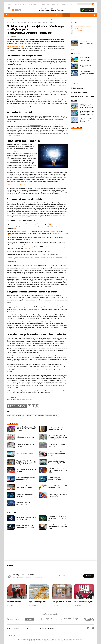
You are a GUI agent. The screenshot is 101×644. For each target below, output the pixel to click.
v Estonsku (28, 249)
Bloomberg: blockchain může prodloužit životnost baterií (56, 429)
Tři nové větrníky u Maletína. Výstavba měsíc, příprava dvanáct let (86, 120)
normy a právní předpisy (47, 19)
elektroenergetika (11, 19)
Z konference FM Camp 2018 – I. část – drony (56, 445)
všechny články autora (27, 400)
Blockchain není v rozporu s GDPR (25, 437)
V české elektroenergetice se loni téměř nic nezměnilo (25, 479)
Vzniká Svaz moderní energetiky (25, 454)
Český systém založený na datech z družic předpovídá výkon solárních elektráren (26, 429)
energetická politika (28, 19)
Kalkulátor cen (65, 4)
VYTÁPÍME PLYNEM (79, 33)
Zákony (44, 4)
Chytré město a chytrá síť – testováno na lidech (23, 503)
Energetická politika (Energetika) (15, 415)
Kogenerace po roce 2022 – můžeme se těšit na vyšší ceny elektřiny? (56, 454)
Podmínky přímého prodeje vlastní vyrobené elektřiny (57, 495)
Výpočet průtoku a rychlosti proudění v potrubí (86, 66)
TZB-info (8, 23)
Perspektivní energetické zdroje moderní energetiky (82, 96)
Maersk (10, 235)
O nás (9, 628)
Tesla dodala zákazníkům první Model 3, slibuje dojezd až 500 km (57, 462)
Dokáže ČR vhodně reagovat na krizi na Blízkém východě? (26, 518)
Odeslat (89, 576)
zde (18, 135)
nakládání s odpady (58, 19)
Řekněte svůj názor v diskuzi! (18, 406)
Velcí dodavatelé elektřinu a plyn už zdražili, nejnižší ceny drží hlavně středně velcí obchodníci (87, 113)
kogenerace (19, 19)
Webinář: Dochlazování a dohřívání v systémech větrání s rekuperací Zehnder (57, 527)
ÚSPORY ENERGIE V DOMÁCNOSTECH (83, 26)
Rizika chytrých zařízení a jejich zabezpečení (25, 495)
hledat (37, 406)
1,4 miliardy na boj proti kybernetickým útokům (54, 479)
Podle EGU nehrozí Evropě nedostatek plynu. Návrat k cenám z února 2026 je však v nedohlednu (86, 106)
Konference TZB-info (47, 628)
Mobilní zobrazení (66, 635)
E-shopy (58, 4)
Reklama (16, 628)
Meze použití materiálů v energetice (79, 93)
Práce (39, 4)
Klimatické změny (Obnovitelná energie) (43, 415)
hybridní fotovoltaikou (36, 125)
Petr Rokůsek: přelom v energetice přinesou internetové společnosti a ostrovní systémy (58, 437)
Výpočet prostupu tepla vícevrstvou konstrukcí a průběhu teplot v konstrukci (86, 59)
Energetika (13, 23)
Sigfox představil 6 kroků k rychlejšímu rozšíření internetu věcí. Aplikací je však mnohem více (26, 462)
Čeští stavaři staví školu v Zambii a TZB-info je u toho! (86, 43)
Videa (53, 4)
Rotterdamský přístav (60, 233)
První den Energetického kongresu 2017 (16, 47)
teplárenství (37, 19)
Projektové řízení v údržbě (77, 89)
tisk (29, 406)
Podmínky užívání (78, 635)
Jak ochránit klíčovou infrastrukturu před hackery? (26, 470)
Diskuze (25, 4)
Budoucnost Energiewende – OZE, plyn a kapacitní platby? (57, 487)
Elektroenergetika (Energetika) (14, 418)
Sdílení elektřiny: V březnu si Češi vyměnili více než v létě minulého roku (57, 518)
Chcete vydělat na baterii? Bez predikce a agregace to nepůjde (25, 527)
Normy (49, 4)
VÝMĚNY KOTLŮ (78, 28)
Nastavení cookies (90, 635)
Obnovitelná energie (28, 415)
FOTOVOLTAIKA (78, 31)
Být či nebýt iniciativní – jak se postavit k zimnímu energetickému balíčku (58, 470)
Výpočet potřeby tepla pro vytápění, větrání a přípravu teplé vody (87, 73)
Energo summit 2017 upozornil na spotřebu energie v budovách (25, 487)
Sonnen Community (37, 134)
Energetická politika (20, 23)
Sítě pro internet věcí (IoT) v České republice (19, 185)
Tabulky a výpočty (32, 4)
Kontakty (25, 628)
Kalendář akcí (18, 4)
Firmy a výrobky (10, 4)
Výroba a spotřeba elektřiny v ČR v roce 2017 (25, 445)
